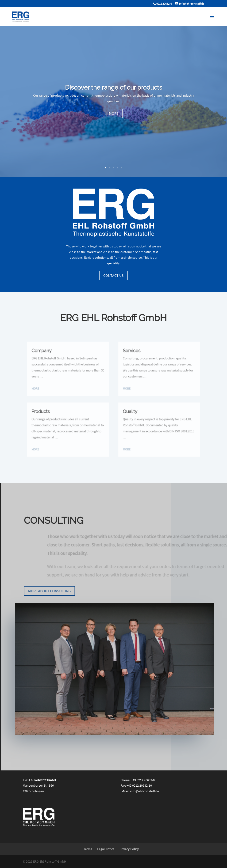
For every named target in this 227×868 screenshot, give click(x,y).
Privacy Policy (129, 849)
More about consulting (53, 591)
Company (53, 358)
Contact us (113, 275)
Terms (88, 849)
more (114, 118)
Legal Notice (106, 849)
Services (129, 358)
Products (52, 410)
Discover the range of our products (114, 91)
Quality (127, 410)
